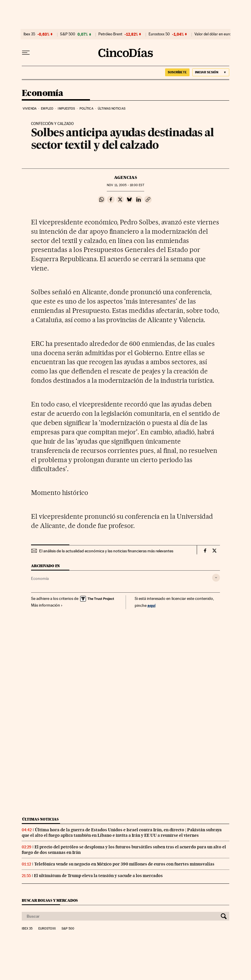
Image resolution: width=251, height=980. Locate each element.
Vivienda (30, 109)
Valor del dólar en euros (214, 34)
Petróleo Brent (110, 34)
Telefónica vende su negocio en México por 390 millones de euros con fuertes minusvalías (124, 864)
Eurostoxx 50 (159, 34)
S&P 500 (68, 34)
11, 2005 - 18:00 (125, 185)
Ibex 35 (29, 34)
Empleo (47, 109)
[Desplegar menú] (26, 53)
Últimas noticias (112, 109)
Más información (47, 605)
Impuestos (66, 109)
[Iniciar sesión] (211, 72)
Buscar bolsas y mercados (50, 900)
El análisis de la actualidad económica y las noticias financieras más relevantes (106, 551)
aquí (151, 605)
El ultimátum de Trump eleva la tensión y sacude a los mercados (98, 876)
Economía (42, 93)
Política (86, 109)
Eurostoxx (47, 929)
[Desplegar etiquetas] (216, 578)
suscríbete (177, 72)
